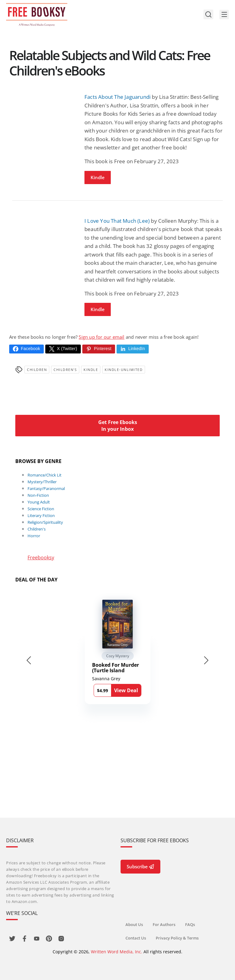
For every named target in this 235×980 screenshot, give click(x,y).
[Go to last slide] (29, 660)
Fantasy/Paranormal (46, 488)
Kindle (98, 177)
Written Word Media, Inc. (117, 952)
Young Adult (39, 502)
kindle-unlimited (124, 370)
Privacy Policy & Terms (177, 938)
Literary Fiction (41, 515)
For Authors (164, 924)
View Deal (126, 690)
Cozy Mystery (118, 656)
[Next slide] (206, 660)
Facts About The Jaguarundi (117, 97)
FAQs (190, 924)
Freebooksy (41, 558)
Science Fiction (41, 509)
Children (37, 370)
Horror (34, 536)
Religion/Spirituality (45, 522)
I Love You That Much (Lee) (117, 221)
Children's (65, 370)
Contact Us (136, 938)
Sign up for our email (101, 337)
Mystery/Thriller (42, 482)
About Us (134, 924)
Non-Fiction (38, 495)
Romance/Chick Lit (45, 475)
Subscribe (140, 866)
